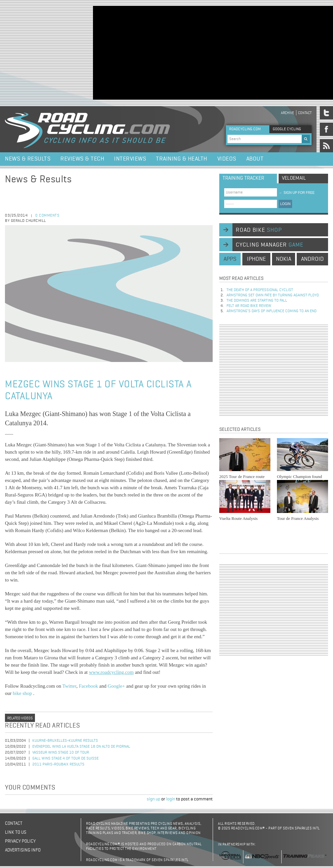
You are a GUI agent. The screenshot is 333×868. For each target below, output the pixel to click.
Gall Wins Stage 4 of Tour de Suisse (65, 759)
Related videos (20, 718)
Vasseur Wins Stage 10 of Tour (61, 753)
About (255, 159)
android (312, 259)
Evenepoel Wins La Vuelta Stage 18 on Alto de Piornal (81, 747)
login (171, 799)
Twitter (69, 686)
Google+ (116, 686)
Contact (305, 113)
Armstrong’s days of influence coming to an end (272, 311)
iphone (256, 259)
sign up (153, 799)
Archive (288, 113)
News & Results (28, 159)
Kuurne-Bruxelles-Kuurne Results (65, 741)
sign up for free (297, 193)
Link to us (16, 832)
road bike (259, 230)
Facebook (88, 686)
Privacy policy (20, 841)
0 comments (47, 216)
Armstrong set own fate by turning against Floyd (273, 295)
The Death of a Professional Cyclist (260, 290)
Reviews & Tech (82, 159)
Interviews (130, 159)
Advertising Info (23, 850)
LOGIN (285, 204)
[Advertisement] (173, 52)
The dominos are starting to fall (257, 301)
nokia (284, 259)
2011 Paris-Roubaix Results (58, 764)
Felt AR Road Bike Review (249, 306)
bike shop (23, 693)
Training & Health (182, 159)
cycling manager (270, 245)
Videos (227, 159)
